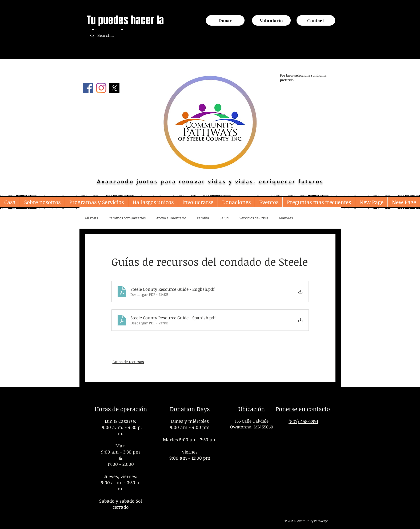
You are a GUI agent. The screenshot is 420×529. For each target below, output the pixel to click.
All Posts (91, 218)
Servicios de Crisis (254, 218)
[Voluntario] (271, 20)
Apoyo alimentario (171, 218)
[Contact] (316, 20)
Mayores (286, 218)
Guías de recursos (128, 362)
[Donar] (225, 20)
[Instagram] (101, 88)
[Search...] (127, 36)
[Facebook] (88, 88)
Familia (203, 218)
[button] (42, 202)
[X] (114, 88)
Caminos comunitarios (127, 218)
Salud (224, 218)
